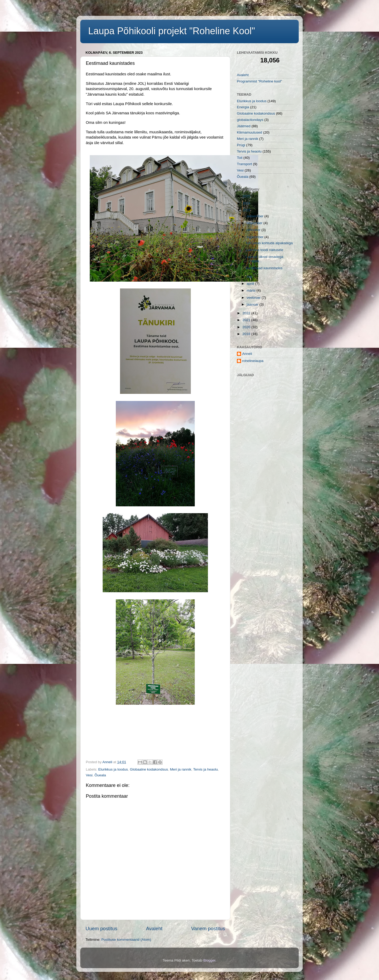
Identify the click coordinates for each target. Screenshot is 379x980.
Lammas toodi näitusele (265, 250)
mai (250, 277)
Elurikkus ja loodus (113, 769)
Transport (244, 164)
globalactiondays (250, 120)
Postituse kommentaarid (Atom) (126, 940)
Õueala (100, 775)
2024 (247, 203)
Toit (240, 158)
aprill (251, 284)
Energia (243, 107)
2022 (247, 313)
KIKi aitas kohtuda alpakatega (269, 243)
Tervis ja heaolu (206, 769)
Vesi (89, 775)
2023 (247, 210)
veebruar (254, 298)
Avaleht (154, 928)
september (256, 237)
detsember (256, 216)
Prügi (241, 145)
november (255, 223)
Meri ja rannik (181, 769)
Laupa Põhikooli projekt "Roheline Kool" (172, 31)
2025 (247, 196)
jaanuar (253, 304)
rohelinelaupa (253, 361)
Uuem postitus (101, 928)
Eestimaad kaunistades (264, 268)
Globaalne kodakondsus (149, 769)
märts (252, 290)
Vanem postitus (208, 928)
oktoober (254, 230)
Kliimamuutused (250, 132)
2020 (247, 327)
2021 (247, 320)
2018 (247, 334)
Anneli (247, 354)
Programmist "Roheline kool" (260, 81)
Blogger (209, 960)
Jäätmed (244, 126)
